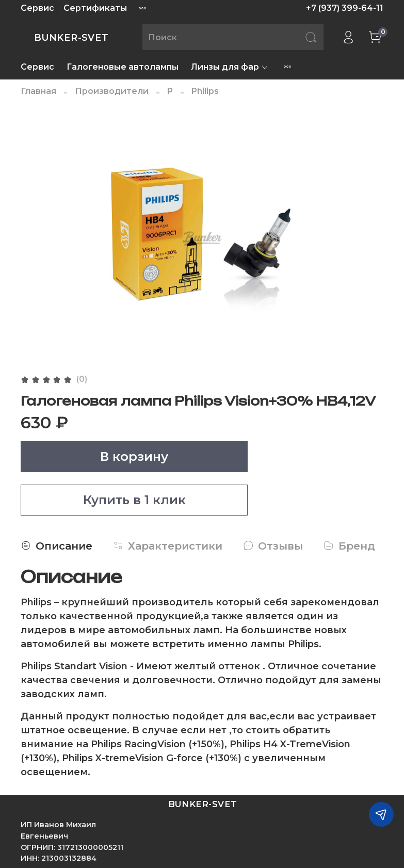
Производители (112, 91)
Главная (38, 91)
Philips (205, 91)
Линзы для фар (230, 67)
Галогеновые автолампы (123, 67)
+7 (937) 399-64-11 (345, 8)
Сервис (37, 8)
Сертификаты (95, 8)
